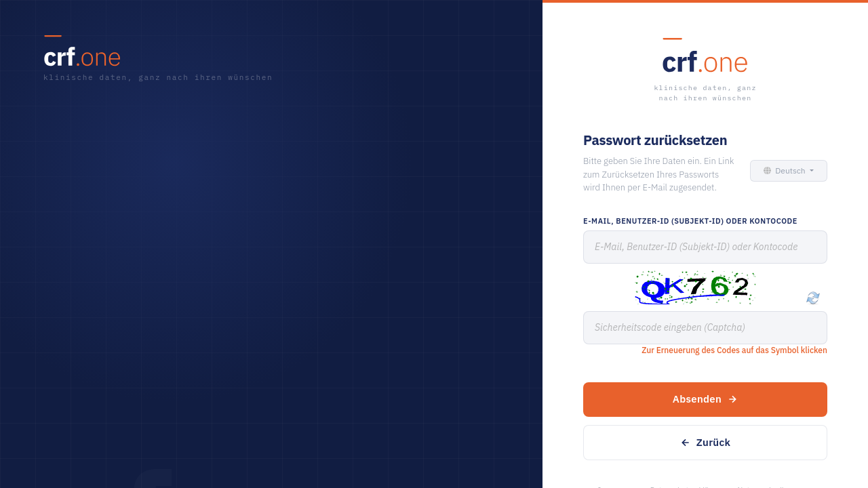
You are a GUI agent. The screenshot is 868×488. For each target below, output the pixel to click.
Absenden (705, 399)
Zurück (705, 442)
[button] (787, 171)
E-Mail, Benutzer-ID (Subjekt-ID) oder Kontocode (690, 221)
